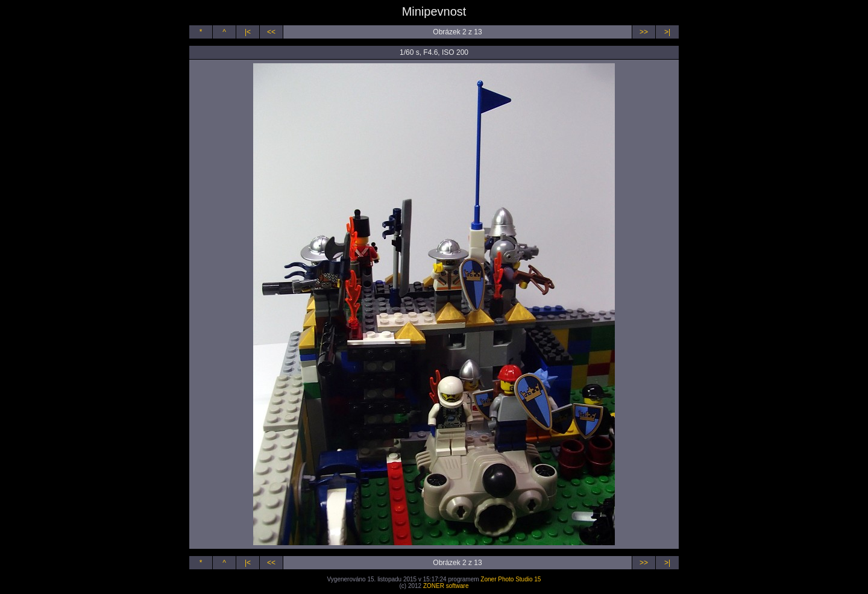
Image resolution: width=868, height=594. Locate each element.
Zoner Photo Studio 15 (511, 579)
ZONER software (446, 586)
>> (644, 32)
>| (667, 32)
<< (271, 32)
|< (248, 32)
